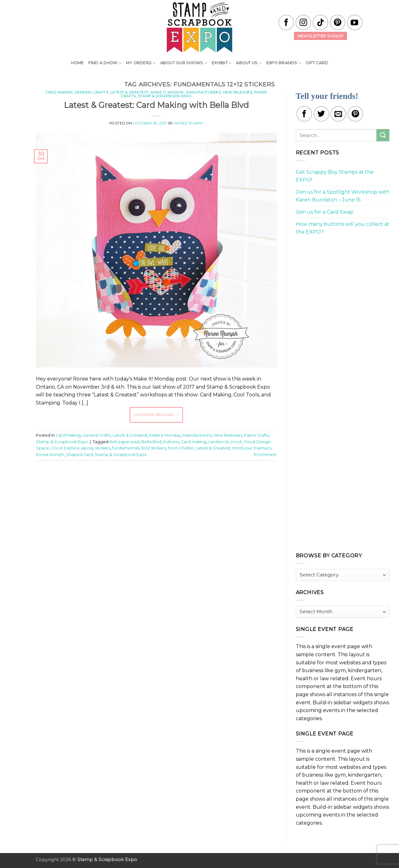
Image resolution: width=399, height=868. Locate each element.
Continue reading (156, 415)
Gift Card (317, 63)
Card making (194, 442)
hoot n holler (181, 448)
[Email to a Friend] (338, 114)
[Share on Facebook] (304, 114)
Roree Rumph (189, 123)
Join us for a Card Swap (325, 212)
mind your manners (252, 448)
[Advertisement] (156, 484)
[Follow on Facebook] (286, 22)
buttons (171, 442)
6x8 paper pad (124, 442)
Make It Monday (167, 92)
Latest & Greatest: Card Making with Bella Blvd (156, 105)
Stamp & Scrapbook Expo (165, 96)
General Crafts (92, 92)
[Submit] (383, 135)
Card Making (59, 92)
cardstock (218, 442)
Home (77, 63)
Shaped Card (79, 455)
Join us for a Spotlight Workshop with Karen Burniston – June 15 (343, 196)
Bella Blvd (151, 442)
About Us (249, 63)
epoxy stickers (96, 448)
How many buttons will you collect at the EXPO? (343, 228)
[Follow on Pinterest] (338, 22)
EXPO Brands (284, 63)
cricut (236, 442)
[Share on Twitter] (321, 114)
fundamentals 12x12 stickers (139, 448)
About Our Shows (184, 63)
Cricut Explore (65, 448)
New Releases (238, 92)
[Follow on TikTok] (320, 22)
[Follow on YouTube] (355, 22)
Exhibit (222, 63)
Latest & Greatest (130, 92)
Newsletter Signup (321, 36)
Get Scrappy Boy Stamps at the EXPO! (335, 176)
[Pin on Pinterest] (355, 114)
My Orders (141, 63)
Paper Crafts (256, 435)
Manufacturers (203, 92)
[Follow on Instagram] (303, 22)
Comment (265, 455)
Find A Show (105, 63)
